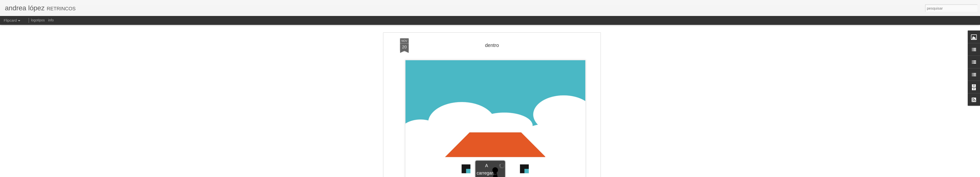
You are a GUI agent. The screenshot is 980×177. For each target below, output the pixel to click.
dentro (492, 32)
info (51, 20)
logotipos (38, 20)
